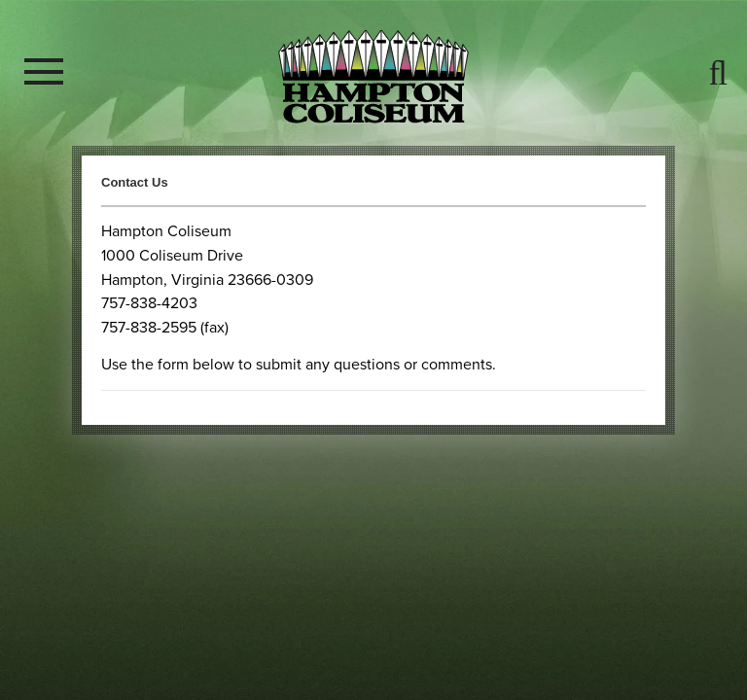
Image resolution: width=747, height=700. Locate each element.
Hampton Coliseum (373, 76)
